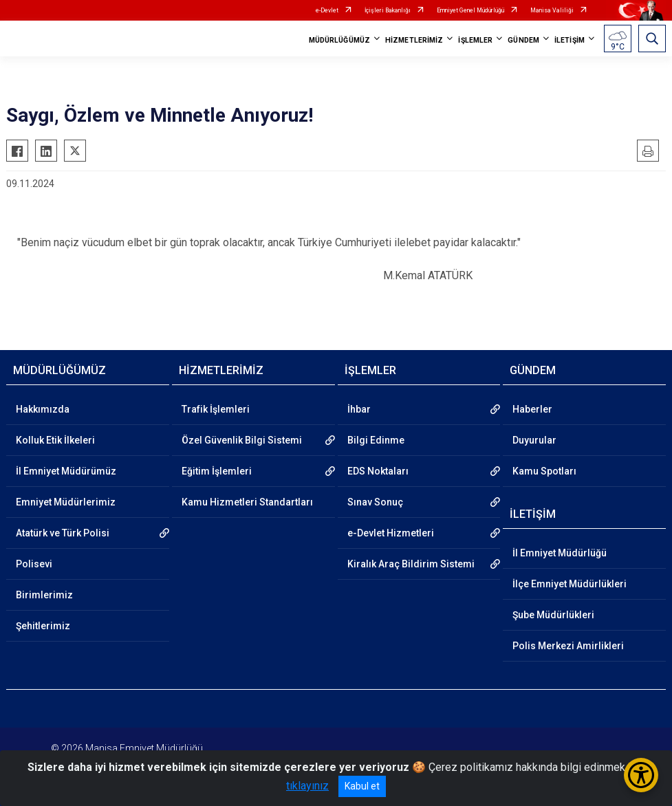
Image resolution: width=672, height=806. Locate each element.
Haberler (532, 409)
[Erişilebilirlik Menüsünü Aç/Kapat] (641, 775)
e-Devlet (327, 10)
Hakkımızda (43, 409)
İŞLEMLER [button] (475, 40)
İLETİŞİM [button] (570, 40)
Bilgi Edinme (376, 440)
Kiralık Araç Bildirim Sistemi (411, 564)
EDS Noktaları (378, 471)
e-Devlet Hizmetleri (391, 533)
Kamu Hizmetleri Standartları (247, 502)
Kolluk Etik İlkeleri (55, 440)
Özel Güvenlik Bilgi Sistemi (242, 440)
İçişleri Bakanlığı (388, 10)
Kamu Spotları (544, 471)
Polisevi (34, 564)
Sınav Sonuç (375, 502)
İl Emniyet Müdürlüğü (560, 553)
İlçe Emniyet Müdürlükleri (570, 584)
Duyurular (534, 440)
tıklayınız (307, 786)
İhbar (359, 409)
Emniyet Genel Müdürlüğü (470, 10)
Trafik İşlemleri (216, 409)
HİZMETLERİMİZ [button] (414, 40)
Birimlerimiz (44, 595)
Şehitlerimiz (43, 626)
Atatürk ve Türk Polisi (63, 533)
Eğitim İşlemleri (217, 471)
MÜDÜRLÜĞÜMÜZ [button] (339, 40)
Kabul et (362, 786)
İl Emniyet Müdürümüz (66, 471)
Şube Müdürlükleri (553, 615)
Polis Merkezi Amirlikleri (568, 646)
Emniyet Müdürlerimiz (66, 502)
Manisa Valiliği (552, 10)
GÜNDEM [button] (523, 40)
